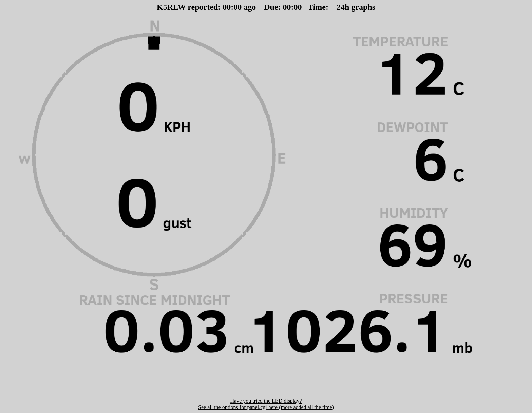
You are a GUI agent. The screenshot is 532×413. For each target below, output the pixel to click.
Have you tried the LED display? (266, 401)
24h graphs (356, 7)
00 (227, 7)
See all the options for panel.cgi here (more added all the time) (266, 407)
